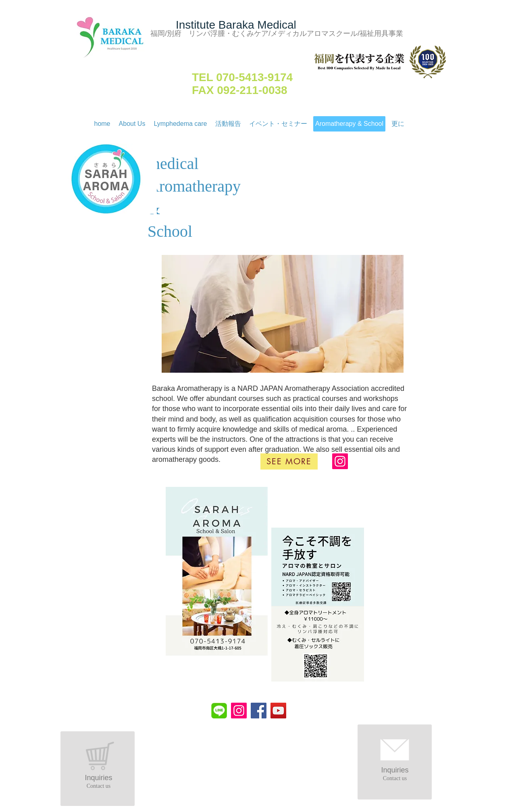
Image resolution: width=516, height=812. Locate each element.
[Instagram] (340, 461)
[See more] (289, 461)
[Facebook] (259, 711)
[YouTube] (278, 711)
